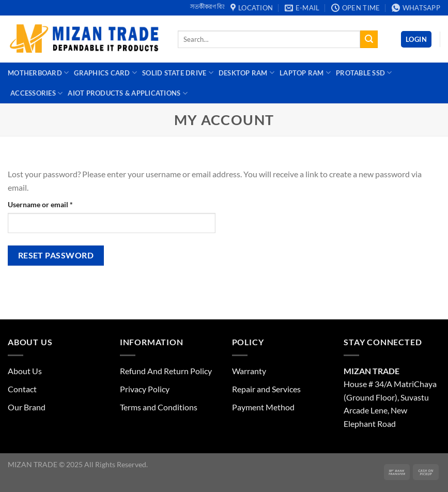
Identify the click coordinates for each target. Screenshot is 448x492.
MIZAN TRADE (372, 371)
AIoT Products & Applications (128, 93)
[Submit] (369, 39)
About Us (25, 371)
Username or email (55, 204)
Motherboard (38, 73)
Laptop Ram (305, 73)
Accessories (36, 93)
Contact (22, 389)
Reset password (56, 255)
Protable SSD (364, 73)
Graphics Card (105, 73)
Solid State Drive (178, 73)
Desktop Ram (246, 73)
